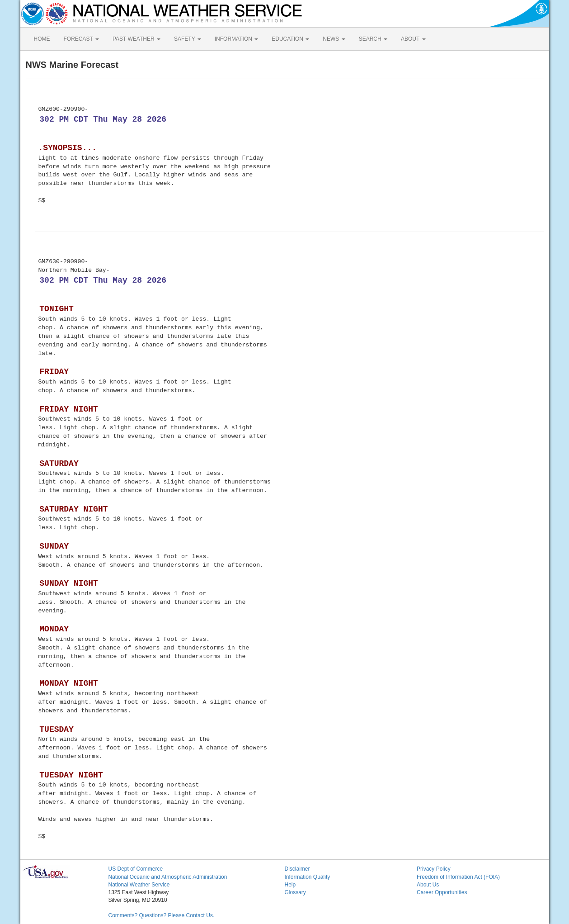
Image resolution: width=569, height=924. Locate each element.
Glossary (295, 892)
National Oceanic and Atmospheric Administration (168, 877)
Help (290, 885)
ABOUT (413, 39)
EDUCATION (290, 39)
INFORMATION (236, 39)
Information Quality (308, 877)
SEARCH (373, 39)
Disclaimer (297, 869)
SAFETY (188, 39)
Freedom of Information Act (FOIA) (458, 877)
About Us (428, 885)
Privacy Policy (434, 869)
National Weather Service (139, 885)
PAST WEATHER (136, 39)
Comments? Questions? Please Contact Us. (162, 915)
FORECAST (81, 39)
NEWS (334, 39)
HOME (42, 39)
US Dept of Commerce (136, 869)
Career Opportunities (442, 892)
